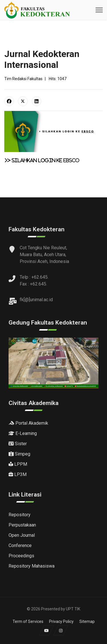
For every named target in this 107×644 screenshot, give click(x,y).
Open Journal (22, 535)
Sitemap (87, 621)
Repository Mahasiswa (32, 566)
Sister (18, 444)
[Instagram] (61, 630)
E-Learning (23, 433)
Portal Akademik (28, 423)
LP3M (18, 474)
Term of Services (28, 621)
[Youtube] (46, 630)
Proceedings (21, 556)
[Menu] (99, 10)
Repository (20, 515)
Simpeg (19, 454)
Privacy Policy (61, 621)
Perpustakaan (22, 525)
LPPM (18, 464)
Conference (20, 545)
